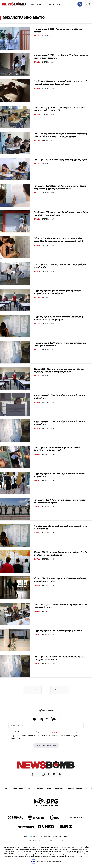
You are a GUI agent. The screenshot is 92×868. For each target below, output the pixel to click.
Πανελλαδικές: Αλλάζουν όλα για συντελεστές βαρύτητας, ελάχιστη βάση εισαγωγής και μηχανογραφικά (60, 135)
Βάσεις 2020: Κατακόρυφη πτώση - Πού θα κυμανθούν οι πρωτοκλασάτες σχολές (60, 580)
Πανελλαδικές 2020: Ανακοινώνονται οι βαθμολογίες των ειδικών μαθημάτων (60, 606)
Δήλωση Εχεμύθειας (35, 788)
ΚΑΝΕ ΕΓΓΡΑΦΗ (46, 745)
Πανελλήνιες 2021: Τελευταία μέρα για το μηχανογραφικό (60, 160)
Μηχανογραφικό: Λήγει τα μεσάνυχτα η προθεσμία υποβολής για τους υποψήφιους (57, 292)
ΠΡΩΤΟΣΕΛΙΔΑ (54, 4)
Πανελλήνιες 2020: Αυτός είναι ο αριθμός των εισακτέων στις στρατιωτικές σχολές (60, 501)
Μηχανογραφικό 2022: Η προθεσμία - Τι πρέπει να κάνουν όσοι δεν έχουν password (61, 56)
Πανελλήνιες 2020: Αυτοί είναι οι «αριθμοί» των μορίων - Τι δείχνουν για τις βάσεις (60, 658)
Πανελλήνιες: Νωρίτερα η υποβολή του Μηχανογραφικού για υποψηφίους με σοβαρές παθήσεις (60, 83)
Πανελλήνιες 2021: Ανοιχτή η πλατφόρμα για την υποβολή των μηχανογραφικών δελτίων (61, 213)
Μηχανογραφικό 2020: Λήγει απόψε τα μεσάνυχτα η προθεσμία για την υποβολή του (58, 318)
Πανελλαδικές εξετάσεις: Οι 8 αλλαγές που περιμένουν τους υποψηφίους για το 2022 (59, 109)
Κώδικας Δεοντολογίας (56, 788)
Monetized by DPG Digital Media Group (54, 837)
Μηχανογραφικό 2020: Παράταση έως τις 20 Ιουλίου (58, 631)
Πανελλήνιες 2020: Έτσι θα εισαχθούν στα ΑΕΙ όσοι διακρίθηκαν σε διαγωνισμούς (58, 449)
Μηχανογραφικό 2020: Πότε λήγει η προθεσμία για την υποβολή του (59, 397)
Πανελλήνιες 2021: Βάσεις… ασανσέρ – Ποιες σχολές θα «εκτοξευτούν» (60, 266)
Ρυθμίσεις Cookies (75, 788)
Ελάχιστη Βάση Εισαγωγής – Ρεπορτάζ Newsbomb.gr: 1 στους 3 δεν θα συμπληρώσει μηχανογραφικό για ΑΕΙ (59, 240)
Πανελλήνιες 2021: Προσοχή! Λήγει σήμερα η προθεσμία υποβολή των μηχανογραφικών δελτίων (60, 187)
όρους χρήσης (52, 732)
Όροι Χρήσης (19, 788)
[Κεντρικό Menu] (88, 4)
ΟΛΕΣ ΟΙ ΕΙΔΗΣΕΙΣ (38, 4)
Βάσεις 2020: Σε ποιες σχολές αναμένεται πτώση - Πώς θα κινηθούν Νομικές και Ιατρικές (60, 553)
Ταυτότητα (6, 788)
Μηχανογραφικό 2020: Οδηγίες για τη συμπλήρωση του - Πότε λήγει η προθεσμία (60, 344)
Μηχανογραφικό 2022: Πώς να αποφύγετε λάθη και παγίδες (58, 30)
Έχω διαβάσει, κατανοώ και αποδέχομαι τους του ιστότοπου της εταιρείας (46, 732)
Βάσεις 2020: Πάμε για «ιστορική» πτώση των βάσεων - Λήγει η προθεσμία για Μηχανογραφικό (59, 370)
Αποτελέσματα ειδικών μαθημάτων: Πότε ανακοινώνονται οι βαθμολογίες (61, 527)
